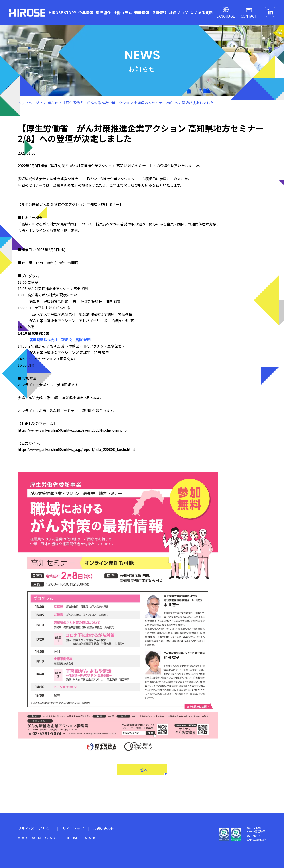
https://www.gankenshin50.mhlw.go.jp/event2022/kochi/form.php (72, 430)
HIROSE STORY (62, 13)
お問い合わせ (103, 829)
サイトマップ (73, 829)
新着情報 (142, 13)
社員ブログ (178, 13)
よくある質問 (201, 13)
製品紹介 (103, 13)
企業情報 (86, 13)
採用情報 (159, 13)
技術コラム (123, 13)
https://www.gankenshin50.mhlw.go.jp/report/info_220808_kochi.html (76, 449)
